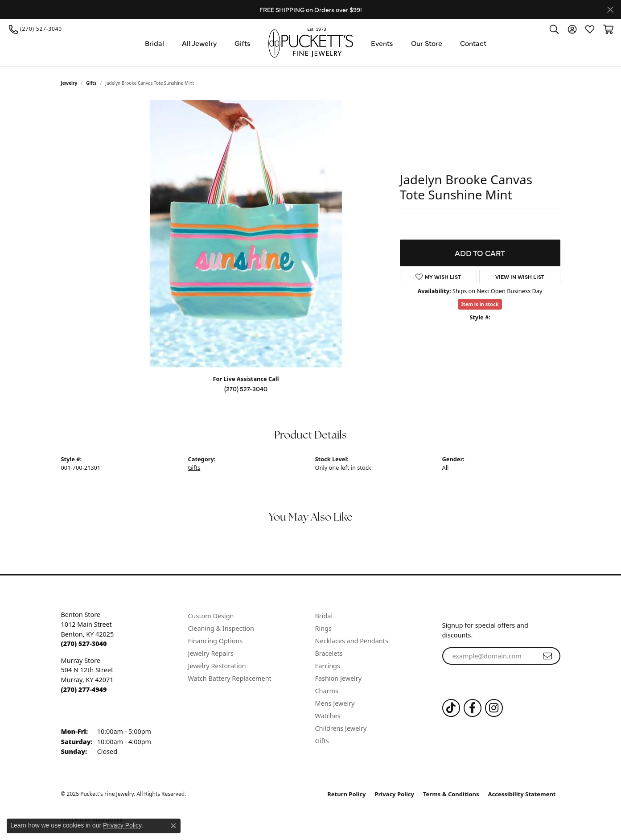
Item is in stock (480, 304)
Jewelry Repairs (211, 653)
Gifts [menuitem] (322, 741)
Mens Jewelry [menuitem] (335, 703)
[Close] (610, 10)
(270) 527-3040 (246, 389)
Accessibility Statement (522, 794)
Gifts (243, 43)
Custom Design (211, 616)
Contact (473, 43)
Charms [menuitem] (327, 691)
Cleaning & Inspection (221, 628)
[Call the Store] (84, 643)
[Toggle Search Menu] (554, 29)
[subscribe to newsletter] (547, 656)
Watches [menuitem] (328, 716)
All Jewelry (199, 43)
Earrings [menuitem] (328, 666)
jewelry (69, 83)
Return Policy (346, 794)
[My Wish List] (590, 29)
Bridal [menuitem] (324, 616)
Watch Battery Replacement (230, 678)
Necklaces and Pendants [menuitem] (352, 641)
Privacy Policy (394, 794)
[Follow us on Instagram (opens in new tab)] (494, 708)
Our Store (427, 43)
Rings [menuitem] (323, 628)
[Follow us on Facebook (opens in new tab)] (473, 708)
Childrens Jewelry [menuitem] (341, 728)
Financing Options (216, 641)
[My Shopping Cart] (608, 29)
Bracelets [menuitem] (329, 653)
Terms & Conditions (451, 794)
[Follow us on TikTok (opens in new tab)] (451, 708)
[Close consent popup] (173, 826)
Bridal (154, 43)
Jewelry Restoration (217, 666)
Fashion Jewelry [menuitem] (339, 678)
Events (382, 43)
